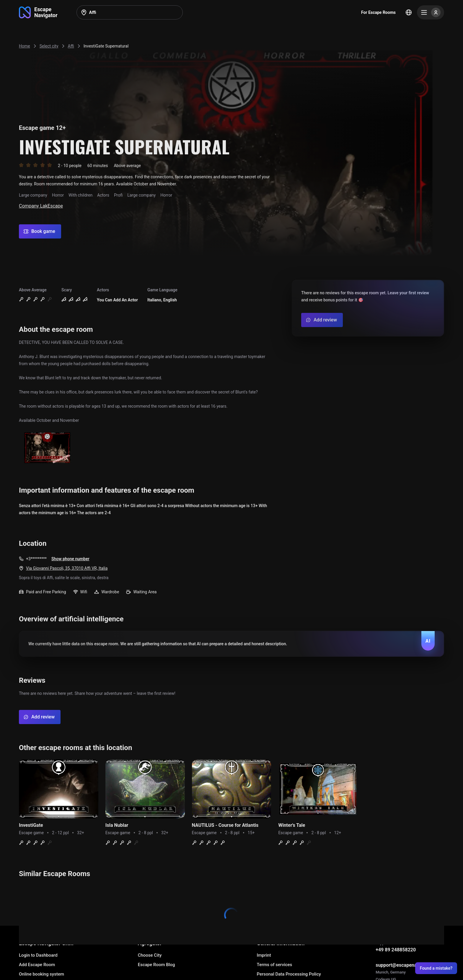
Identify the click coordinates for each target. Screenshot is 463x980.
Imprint (264, 955)
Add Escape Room (37, 965)
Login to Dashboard (38, 955)
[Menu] (431, 12)
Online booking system (41, 974)
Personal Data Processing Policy (289, 974)
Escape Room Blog (156, 965)
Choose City (150, 955)
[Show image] (47, 448)
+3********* (36, 559)
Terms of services (274, 965)
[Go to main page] (38, 12)
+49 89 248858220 (396, 950)
